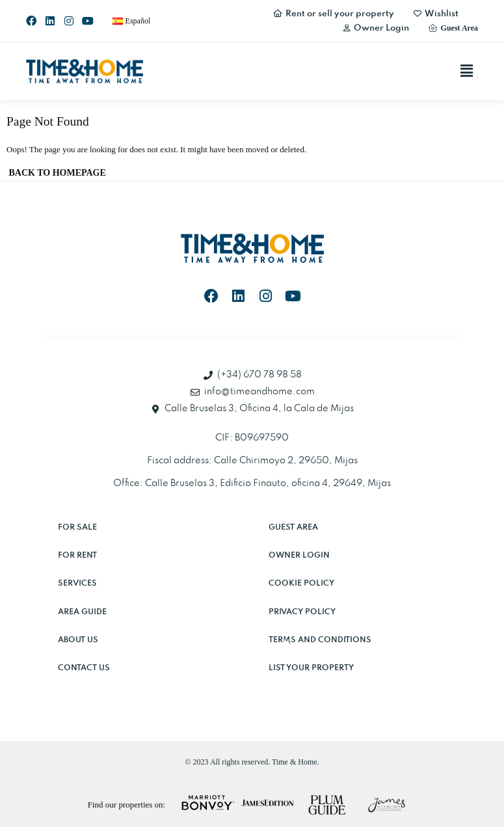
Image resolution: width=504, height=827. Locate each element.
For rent (77, 555)
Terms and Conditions (320, 640)
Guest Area (293, 527)
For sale (77, 527)
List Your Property (311, 668)
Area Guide (82, 612)
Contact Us (84, 668)
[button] (467, 71)
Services (77, 583)
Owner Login (299, 555)
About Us (78, 640)
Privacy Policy (302, 612)
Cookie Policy (301, 583)
